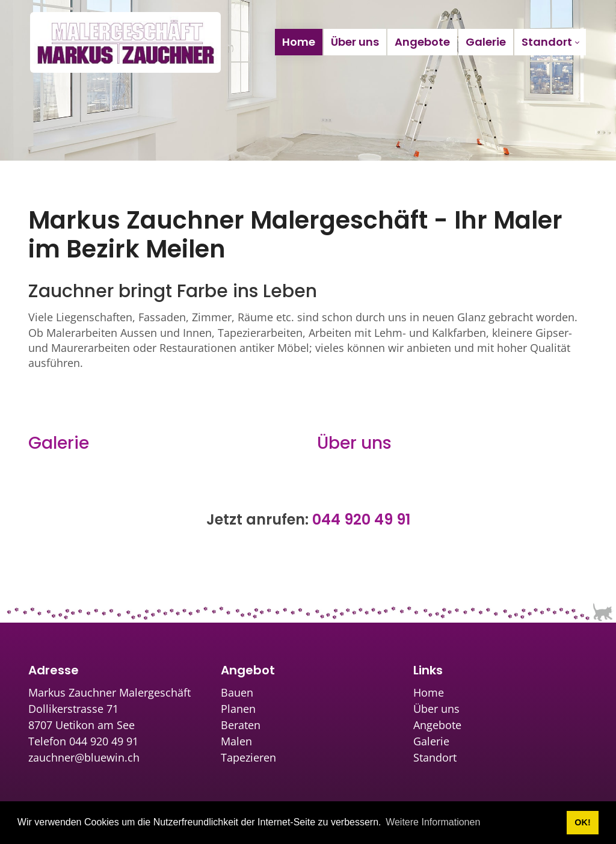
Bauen (237, 692)
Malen (236, 741)
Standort (435, 757)
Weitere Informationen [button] (433, 822)
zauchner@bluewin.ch (84, 757)
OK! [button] (582, 822)
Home (429, 692)
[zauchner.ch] (125, 42)
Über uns (354, 443)
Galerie (59, 443)
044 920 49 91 (361, 519)
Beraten (241, 725)
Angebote (437, 725)
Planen (238, 709)
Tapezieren (248, 757)
